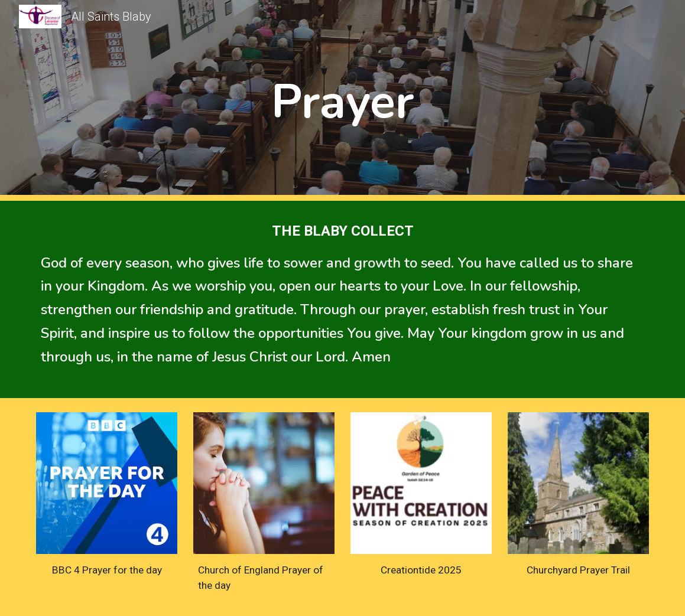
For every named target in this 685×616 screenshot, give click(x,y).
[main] (342, 101)
